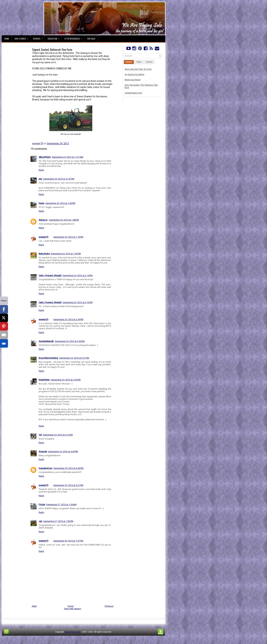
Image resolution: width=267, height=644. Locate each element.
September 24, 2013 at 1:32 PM (66, 254)
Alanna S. (43, 220)
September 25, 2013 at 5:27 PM (68, 485)
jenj (40, 179)
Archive (149, 62)
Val (40, 435)
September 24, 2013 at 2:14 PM (77, 275)
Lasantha (74, 640)
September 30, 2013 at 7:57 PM (68, 541)
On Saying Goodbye (134, 74)
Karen (41, 203)
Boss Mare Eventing (48, 358)
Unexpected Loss (133, 93)
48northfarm (45, 157)
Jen (40, 521)
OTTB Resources (74, 38)
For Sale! (91, 39)
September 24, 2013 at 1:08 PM (64, 220)
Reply (41, 170)
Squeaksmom (46, 468)
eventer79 (38, 143)
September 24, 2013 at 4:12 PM (58, 435)
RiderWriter (44, 380)
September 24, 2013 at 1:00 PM (60, 203)
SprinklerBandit (46, 341)
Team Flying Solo (72, 632)
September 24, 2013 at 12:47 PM (59, 179)
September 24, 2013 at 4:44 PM (63, 452)
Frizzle (42, 505)
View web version (72, 609)
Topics (139, 62)
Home (7, 39)
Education (55, 38)
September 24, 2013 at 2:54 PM (68, 319)
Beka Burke (44, 254)
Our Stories (22, 38)
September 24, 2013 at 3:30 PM (70, 341)
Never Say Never (133, 80)
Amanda (43, 452)
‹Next (34, 606)
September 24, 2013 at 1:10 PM (68, 237)
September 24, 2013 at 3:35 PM (66, 380)
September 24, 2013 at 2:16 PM (77, 302)
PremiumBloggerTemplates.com (94, 640)
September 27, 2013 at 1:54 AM (61, 505)
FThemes (46, 640)
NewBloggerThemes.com (123, 640)
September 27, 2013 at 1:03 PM (58, 521)
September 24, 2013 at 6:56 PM (68, 468)
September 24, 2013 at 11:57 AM (68, 157)
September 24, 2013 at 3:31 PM (74, 358)
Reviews (39, 38)
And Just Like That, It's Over (138, 69)
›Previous (109, 606)
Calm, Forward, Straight (50, 275)
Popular (129, 62)
